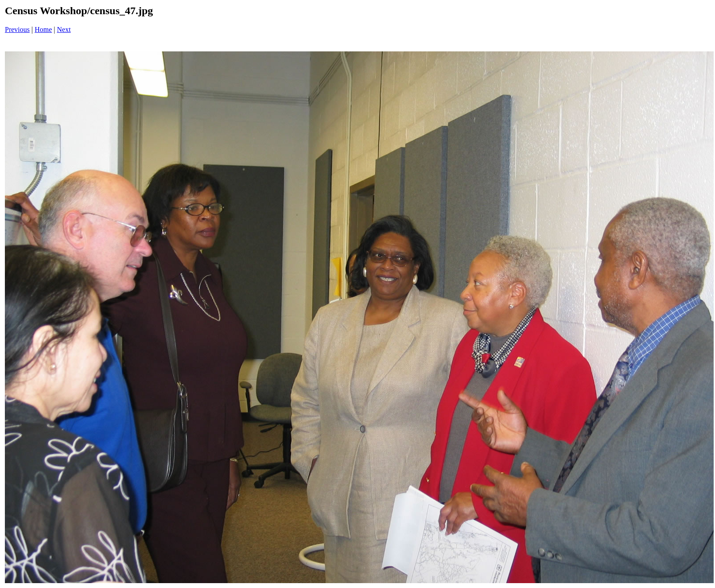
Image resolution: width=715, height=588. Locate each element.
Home (43, 29)
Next (64, 29)
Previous (17, 29)
